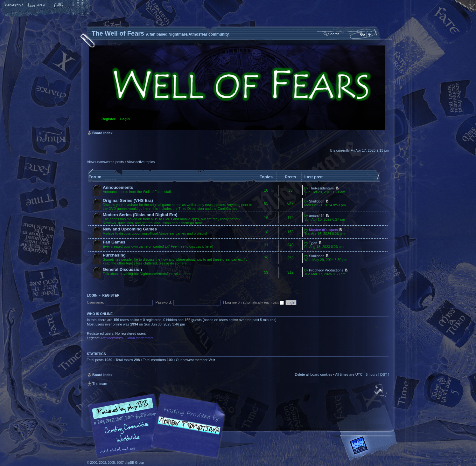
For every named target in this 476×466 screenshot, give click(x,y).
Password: (163, 302)
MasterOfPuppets (323, 230)
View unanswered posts (105, 162)
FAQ (59, 5)
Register (108, 119)
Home (14, 5)
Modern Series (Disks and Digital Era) (140, 215)
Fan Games (114, 242)
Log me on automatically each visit (254, 302)
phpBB (158, 426)
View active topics (141, 162)
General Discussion (122, 269)
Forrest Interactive (370, 448)
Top (381, 391)
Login (125, 119)
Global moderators (139, 338)
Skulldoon (317, 201)
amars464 (317, 216)
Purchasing (114, 255)
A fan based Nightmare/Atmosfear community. (187, 430)
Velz (212, 360)
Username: (95, 302)
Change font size (37, 5)
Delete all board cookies (313, 374)
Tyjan (313, 243)
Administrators (111, 338)
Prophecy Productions (326, 270)
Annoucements (118, 187)
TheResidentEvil (322, 188)
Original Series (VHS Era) (128, 200)
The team (100, 384)
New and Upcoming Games (130, 229)
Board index (237, 88)
